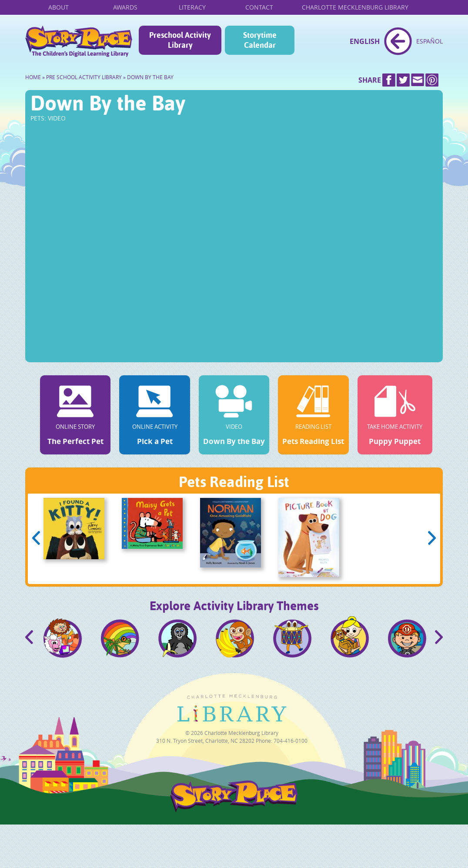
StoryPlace (232, 810)
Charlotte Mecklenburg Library (355, 7)
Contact (259, 7)
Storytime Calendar (260, 40)
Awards (125, 7)
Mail (418, 80)
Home (79, 41)
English (365, 41)
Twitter (403, 80)
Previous (36, 538)
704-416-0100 (291, 741)
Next (432, 538)
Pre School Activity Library (84, 77)
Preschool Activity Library (180, 40)
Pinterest (432, 80)
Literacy (192, 7)
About (58, 7)
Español (430, 41)
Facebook (389, 80)
